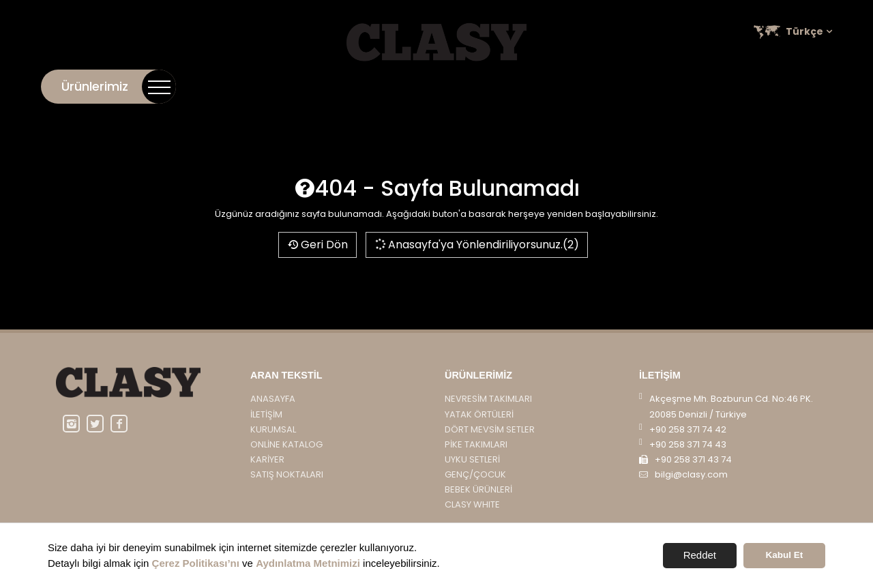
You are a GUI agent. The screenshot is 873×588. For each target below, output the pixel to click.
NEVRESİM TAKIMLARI (488, 399)
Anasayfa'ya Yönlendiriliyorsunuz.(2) (476, 245)
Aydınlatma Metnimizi (308, 563)
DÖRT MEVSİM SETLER (490, 429)
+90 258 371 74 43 (688, 444)
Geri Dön (317, 245)
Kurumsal (558, 86)
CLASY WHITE (472, 504)
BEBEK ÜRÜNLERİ (478, 489)
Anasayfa (273, 399)
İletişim (498, 86)
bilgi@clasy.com (691, 474)
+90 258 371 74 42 (688, 429)
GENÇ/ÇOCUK (475, 474)
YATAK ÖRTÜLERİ (479, 414)
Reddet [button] (700, 555)
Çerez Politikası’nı (196, 563)
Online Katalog (639, 86)
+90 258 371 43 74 (693, 459)
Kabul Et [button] (785, 555)
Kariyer (714, 86)
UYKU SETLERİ (472, 459)
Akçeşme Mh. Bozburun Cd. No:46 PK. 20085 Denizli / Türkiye (731, 406)
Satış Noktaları (790, 86)
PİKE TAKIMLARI (476, 444)
